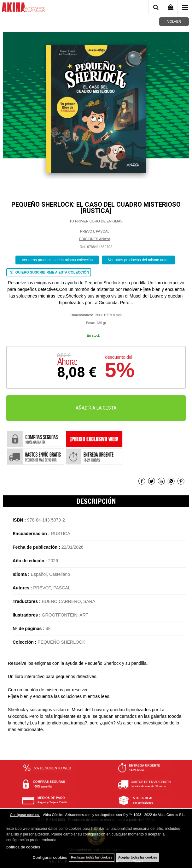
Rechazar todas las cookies (92, 857)
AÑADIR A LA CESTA (96, 408)
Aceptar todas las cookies (138, 857)
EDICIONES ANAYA (95, 239)
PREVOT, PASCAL (95, 231)
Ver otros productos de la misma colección (57, 260)
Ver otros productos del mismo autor (139, 260)
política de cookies (23, 847)
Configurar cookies (25, 815)
